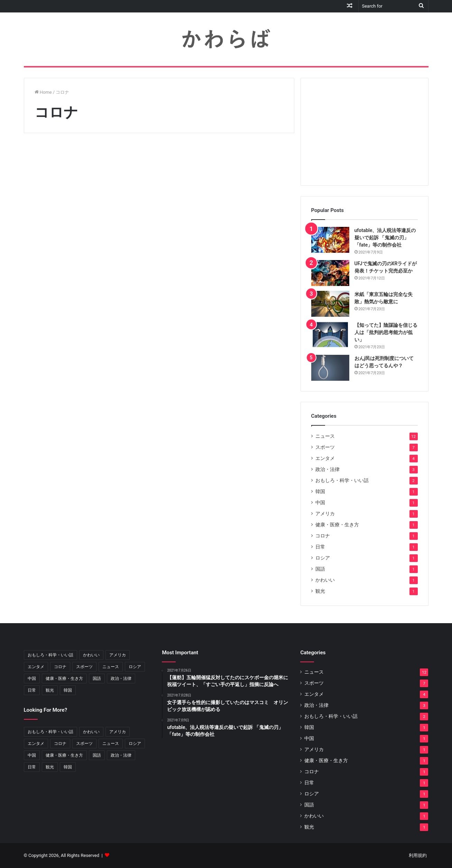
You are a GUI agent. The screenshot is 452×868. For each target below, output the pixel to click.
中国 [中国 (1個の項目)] (32, 678)
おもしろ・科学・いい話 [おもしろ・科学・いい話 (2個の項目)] (50, 655)
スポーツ (325, 447)
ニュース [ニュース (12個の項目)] (111, 667)
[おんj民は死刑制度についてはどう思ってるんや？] (330, 368)
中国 (320, 502)
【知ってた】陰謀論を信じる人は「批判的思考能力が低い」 (386, 332)
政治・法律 (328, 469)
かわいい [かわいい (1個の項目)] (91, 655)
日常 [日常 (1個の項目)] (32, 690)
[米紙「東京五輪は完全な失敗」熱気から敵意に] (330, 304)
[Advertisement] (365, 132)
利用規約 (418, 855)
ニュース (325, 436)
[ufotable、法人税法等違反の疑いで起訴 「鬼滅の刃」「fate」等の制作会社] (330, 240)
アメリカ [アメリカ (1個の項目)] (118, 655)
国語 (320, 569)
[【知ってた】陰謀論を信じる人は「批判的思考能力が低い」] (330, 335)
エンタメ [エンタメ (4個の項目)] (36, 667)
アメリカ (325, 514)
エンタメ (325, 458)
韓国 (320, 491)
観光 (320, 591)
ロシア (323, 558)
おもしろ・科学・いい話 (342, 480)
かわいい (325, 580)
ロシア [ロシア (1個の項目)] (135, 667)
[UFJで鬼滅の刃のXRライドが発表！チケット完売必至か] (330, 273)
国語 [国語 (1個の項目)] (97, 678)
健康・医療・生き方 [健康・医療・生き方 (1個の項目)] (64, 678)
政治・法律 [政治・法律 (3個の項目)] (121, 678)
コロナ (323, 536)
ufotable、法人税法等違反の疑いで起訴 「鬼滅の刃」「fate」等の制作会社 (385, 238)
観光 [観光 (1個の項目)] (50, 690)
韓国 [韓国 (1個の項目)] (68, 690)
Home (43, 92)
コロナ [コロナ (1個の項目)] (60, 667)
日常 (320, 547)
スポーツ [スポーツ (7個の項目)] (84, 667)
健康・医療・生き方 (337, 525)
